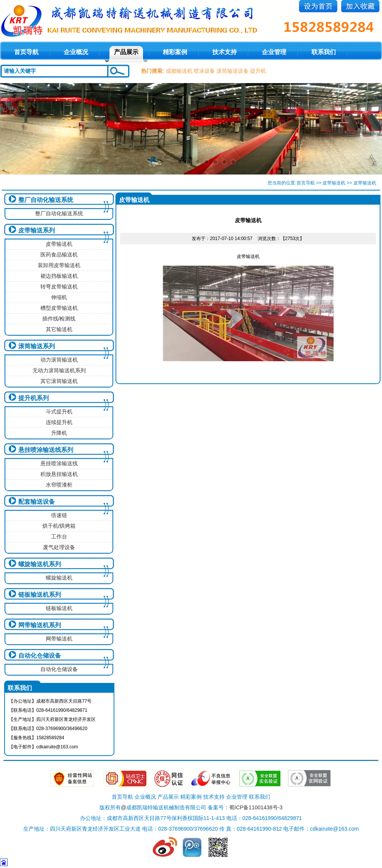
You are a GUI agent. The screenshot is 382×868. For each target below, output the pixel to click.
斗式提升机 (59, 412)
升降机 (59, 433)
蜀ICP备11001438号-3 (256, 807)
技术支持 (225, 52)
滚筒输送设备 (233, 71)
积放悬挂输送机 (59, 474)
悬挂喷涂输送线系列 (46, 450)
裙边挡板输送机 (59, 276)
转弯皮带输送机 (59, 287)
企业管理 (274, 52)
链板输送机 (59, 608)
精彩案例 (175, 52)
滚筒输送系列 (37, 346)
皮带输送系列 (37, 230)
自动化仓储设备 (40, 656)
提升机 (258, 71)
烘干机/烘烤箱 (59, 526)
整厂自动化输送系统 (46, 200)
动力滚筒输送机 (59, 360)
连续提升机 (59, 422)
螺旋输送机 (59, 578)
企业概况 (76, 52)
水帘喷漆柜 (59, 485)
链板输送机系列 (40, 595)
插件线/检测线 (59, 319)
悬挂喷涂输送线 (59, 463)
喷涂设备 (204, 71)
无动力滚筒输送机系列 (59, 370)
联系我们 (324, 52)
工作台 (59, 536)
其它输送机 (59, 329)
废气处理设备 (59, 547)
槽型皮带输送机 (59, 308)
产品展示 (126, 52)
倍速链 (59, 515)
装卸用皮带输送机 (59, 265)
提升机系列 (34, 398)
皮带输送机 (334, 183)
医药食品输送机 (59, 255)
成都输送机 (179, 71)
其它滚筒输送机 (59, 381)
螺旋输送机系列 (40, 564)
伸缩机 (59, 297)
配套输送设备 (37, 502)
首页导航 (306, 183)
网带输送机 (59, 639)
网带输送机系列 (40, 625)
